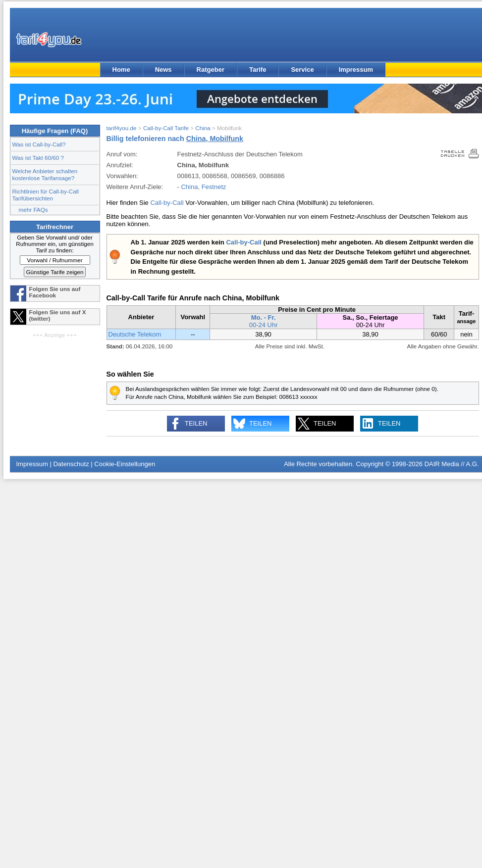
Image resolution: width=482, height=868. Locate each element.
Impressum (356, 70)
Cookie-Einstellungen (125, 464)
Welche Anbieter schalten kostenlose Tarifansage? (45, 174)
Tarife (258, 70)
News (163, 70)
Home (121, 70)
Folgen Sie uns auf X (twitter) (58, 315)
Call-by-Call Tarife (166, 128)
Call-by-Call (167, 203)
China (203, 128)
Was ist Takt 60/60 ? (38, 158)
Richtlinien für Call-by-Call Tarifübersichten (46, 195)
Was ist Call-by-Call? (39, 144)
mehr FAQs (33, 210)
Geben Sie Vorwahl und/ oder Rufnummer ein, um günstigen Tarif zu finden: (55, 244)
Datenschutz (71, 464)
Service (302, 70)
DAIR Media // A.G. (452, 464)
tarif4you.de (122, 128)
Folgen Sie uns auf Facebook (55, 292)
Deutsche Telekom (135, 334)
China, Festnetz (203, 187)
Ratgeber (211, 70)
